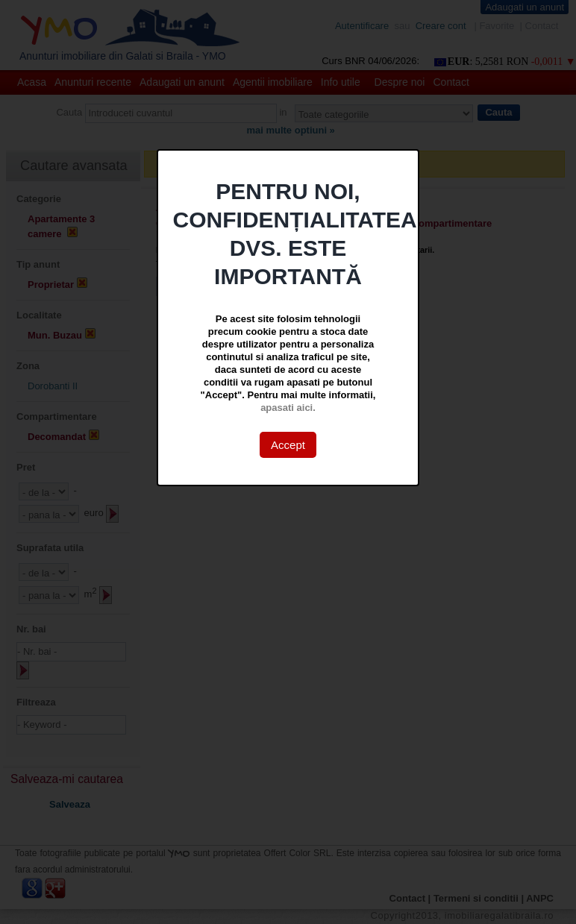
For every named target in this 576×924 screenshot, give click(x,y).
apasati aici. (288, 408)
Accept (288, 445)
